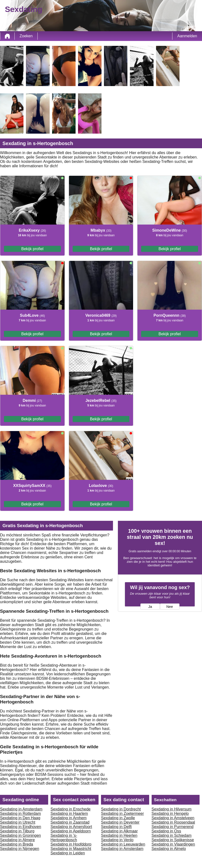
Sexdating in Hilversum (172, 809)
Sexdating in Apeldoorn (71, 831)
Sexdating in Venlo (117, 840)
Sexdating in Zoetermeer (122, 814)
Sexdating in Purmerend (173, 827)
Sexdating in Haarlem (69, 814)
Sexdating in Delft (116, 827)
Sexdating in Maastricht (71, 849)
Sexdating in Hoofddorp (71, 844)
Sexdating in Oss (166, 831)
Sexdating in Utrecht (18, 822)
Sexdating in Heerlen (119, 835)
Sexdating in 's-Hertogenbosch (64, 838)
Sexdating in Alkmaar (119, 831)
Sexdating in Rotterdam (20, 814)
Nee (170, 607)
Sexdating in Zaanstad (70, 822)
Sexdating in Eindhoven (21, 827)
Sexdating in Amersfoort (71, 827)
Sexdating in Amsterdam (21, 809)
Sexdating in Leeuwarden (123, 844)
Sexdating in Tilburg (17, 831)
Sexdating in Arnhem (69, 818)
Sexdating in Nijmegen (20, 849)
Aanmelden (187, 36)
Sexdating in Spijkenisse (173, 840)
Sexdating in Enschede (71, 809)
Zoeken (26, 36)
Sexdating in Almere (17, 840)
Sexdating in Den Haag (20, 818)
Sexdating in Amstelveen (173, 818)
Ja (150, 607)
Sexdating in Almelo (169, 849)
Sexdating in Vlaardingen (173, 844)
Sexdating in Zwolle (118, 818)
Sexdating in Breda (17, 844)
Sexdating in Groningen (20, 835)
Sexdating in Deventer (120, 822)
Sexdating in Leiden (68, 853)
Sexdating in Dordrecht (121, 809)
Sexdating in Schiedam (172, 835)
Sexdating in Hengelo (170, 814)
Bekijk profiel (32, 249)
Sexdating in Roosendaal (173, 822)
